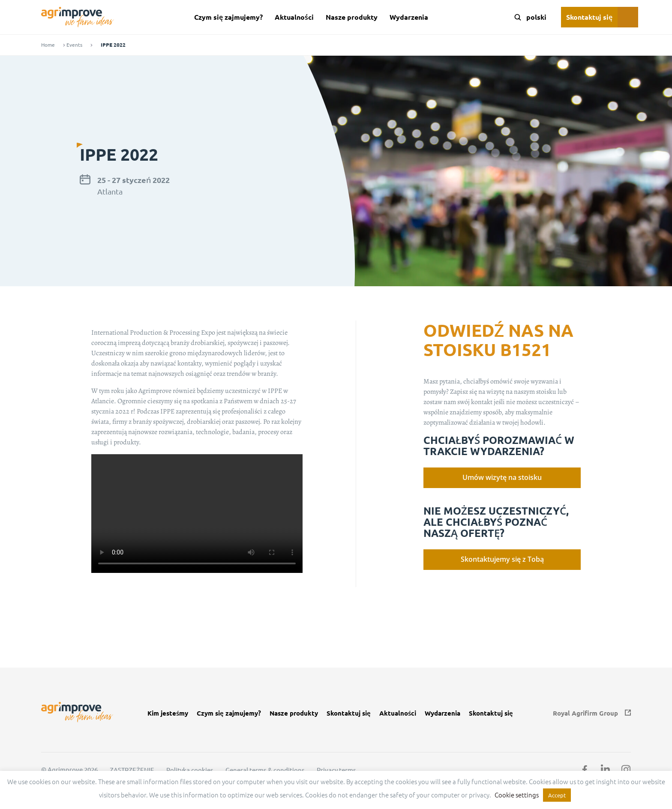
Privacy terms (336, 770)
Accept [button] (557, 795)
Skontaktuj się (589, 17)
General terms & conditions (265, 770)
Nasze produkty (352, 17)
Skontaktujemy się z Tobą (502, 559)
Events (74, 45)
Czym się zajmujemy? (228, 17)
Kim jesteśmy (168, 713)
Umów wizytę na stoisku (502, 477)
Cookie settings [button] (517, 795)
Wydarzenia (409, 17)
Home (48, 45)
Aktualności (294, 17)
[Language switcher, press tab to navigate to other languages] (536, 17)
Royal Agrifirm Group (585, 713)
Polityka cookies (190, 770)
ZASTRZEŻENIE (132, 770)
